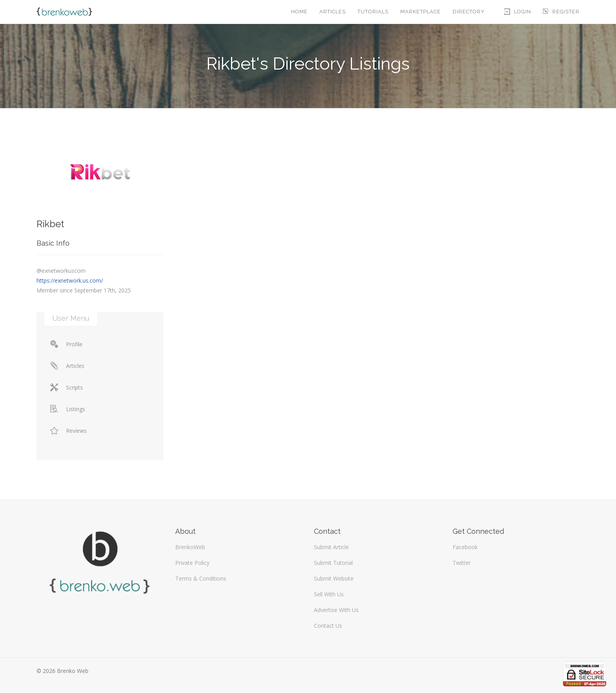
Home (299, 12)
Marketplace (421, 12)
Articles (333, 12)
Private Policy (192, 563)
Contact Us (328, 626)
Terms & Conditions (201, 578)
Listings (68, 409)
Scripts (67, 387)
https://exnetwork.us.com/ (70, 280)
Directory (469, 12)
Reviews (69, 431)
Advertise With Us (336, 610)
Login (518, 12)
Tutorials (373, 12)
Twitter (462, 563)
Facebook (465, 547)
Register (561, 12)
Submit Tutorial (333, 563)
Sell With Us (329, 594)
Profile (66, 344)
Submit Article (331, 547)
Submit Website (334, 578)
